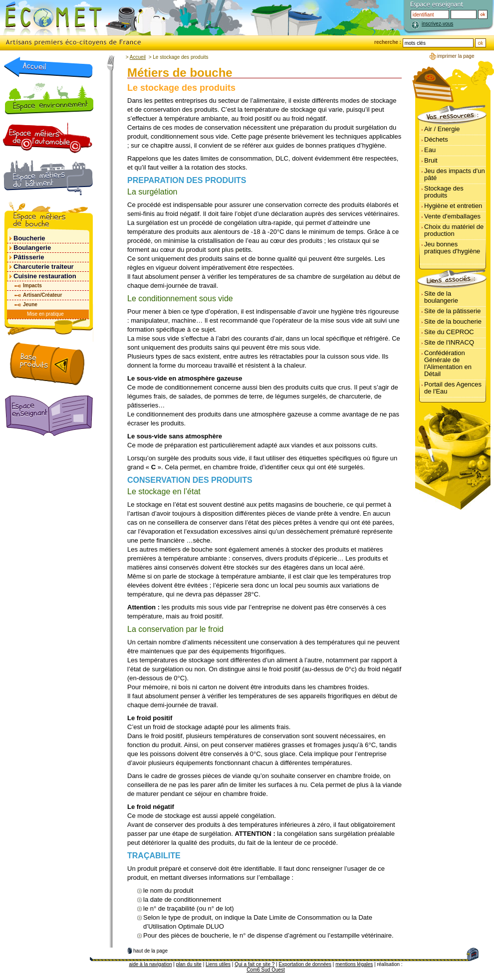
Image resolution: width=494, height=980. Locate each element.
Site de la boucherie (453, 321)
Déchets (436, 139)
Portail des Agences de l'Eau (453, 388)
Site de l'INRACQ (449, 342)
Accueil (138, 57)
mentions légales (354, 964)
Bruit (431, 160)
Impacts (32, 286)
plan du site (189, 964)
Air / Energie (442, 129)
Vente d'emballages (452, 216)
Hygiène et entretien (453, 206)
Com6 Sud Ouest (266, 970)
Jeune (30, 304)
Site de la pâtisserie (452, 311)
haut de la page (150, 951)
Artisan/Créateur (42, 295)
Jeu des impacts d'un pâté (455, 174)
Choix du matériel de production (454, 230)
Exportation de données (305, 964)
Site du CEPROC (449, 332)
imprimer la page (456, 56)
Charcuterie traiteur (44, 267)
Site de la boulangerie (441, 297)
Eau (430, 150)
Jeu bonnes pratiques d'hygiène (452, 248)
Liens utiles (218, 964)
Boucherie (29, 238)
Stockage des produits (444, 192)
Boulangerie (32, 248)
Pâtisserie (29, 257)
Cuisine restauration (45, 276)
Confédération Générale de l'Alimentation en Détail (448, 363)
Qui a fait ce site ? (254, 964)
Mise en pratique (45, 314)
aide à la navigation (150, 964)
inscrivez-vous (437, 24)
